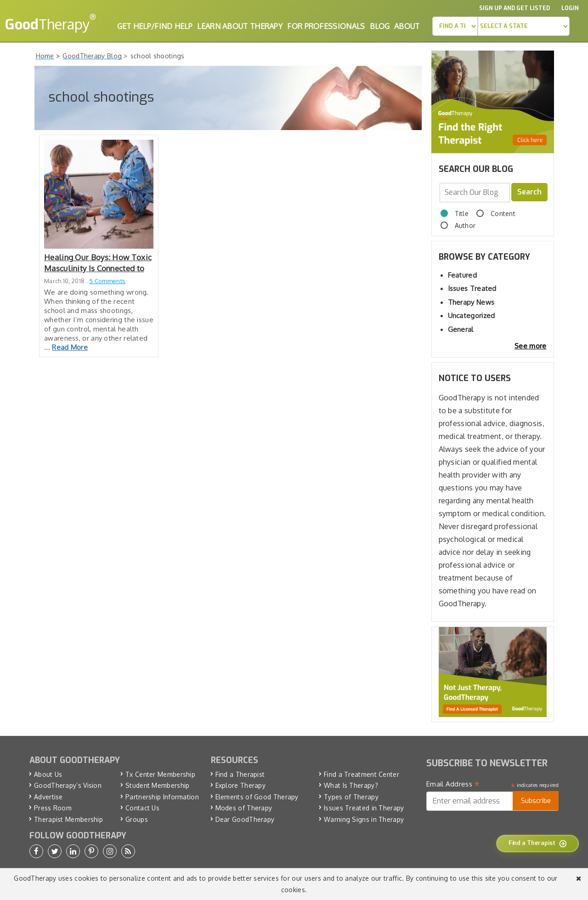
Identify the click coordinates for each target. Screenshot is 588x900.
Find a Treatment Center (362, 774)
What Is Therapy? (351, 785)
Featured (462, 275)
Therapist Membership (68, 819)
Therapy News (471, 302)
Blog (380, 26)
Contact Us (142, 808)
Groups (137, 819)
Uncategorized (472, 316)
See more (530, 346)
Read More (70, 347)
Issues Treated (472, 288)
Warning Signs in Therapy (364, 819)
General (461, 329)
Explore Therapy (241, 785)
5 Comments (107, 281)
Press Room (53, 808)
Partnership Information (162, 797)
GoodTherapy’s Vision (68, 785)
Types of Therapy (351, 797)
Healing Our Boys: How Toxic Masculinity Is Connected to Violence (98, 263)
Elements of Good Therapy (257, 797)
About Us (48, 774)
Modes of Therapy (244, 808)
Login (570, 8)
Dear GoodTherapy (245, 819)
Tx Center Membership (160, 774)
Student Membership (157, 785)
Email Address (453, 784)
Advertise (48, 797)
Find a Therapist (240, 774)
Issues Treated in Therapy (364, 808)
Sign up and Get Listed (514, 8)
